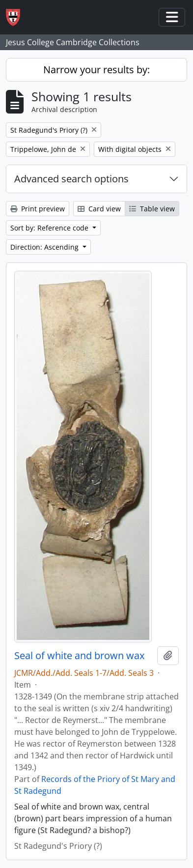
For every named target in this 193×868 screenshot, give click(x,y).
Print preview (38, 209)
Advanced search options (71, 179)
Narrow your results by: (96, 70)
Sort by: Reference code (50, 228)
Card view (99, 209)
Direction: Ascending (45, 247)
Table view (152, 209)
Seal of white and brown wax (79, 656)
